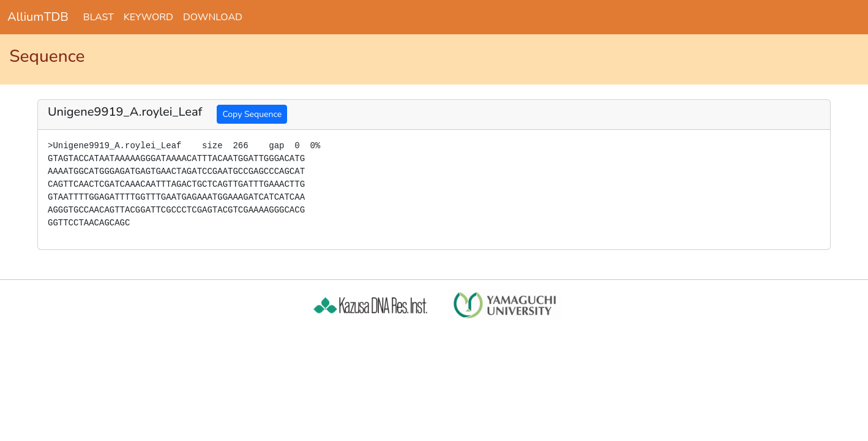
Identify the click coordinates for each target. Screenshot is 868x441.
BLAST (99, 17)
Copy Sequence (252, 114)
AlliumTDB (38, 17)
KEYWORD (148, 17)
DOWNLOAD (213, 17)
